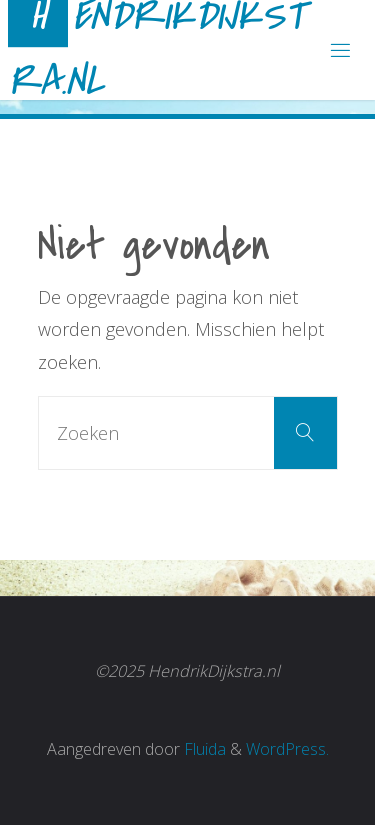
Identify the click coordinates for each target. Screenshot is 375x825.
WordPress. (287, 749)
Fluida (203, 749)
